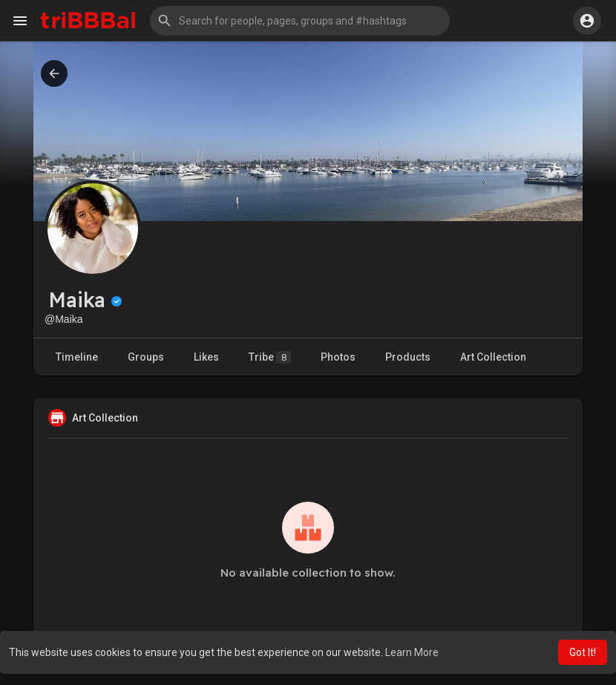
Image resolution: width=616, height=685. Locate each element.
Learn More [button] (412, 652)
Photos (338, 357)
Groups (146, 357)
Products (408, 357)
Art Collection (493, 357)
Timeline (77, 357)
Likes (206, 357)
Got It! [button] (583, 652)
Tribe (270, 357)
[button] (300, 21)
